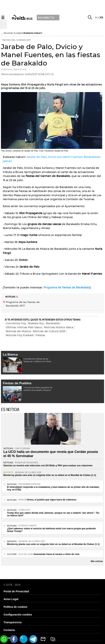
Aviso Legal (11, 599)
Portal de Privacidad (16, 591)
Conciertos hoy (16, 323)
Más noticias (97, 561)
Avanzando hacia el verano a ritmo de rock (56, 554)
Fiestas (40, 335)
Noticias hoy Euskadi (20, 335)
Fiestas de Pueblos (17, 383)
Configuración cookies (18, 615)
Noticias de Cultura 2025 (49, 331)
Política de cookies (15, 607)
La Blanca (10, 355)
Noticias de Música (18, 331)
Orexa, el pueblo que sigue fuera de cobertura (52, 500)
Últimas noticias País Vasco (24, 327)
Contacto (9, 630)
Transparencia (13, 622)
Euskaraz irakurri (33, 33)
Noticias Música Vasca (59, 327)
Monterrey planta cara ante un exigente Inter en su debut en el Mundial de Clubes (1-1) (50, 475)
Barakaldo (53, 323)
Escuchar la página (12, 33)
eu (97, 17)
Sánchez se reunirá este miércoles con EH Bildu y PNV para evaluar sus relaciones (48, 466)
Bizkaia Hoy (36, 323)
